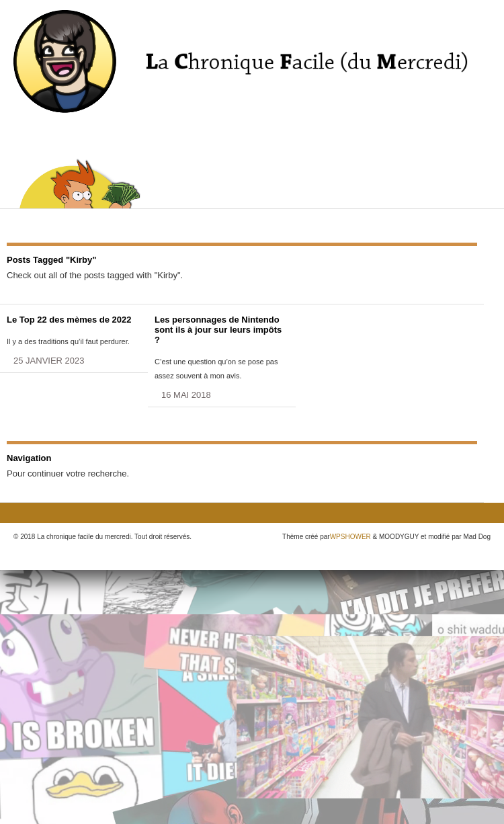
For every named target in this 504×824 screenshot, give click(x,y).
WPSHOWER (350, 537)
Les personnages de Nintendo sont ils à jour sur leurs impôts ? (218, 330)
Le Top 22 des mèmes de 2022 (69, 320)
